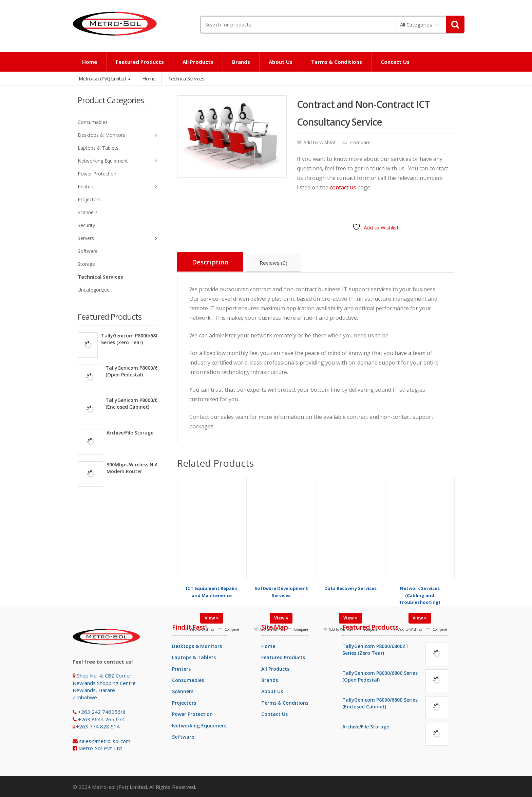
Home (90, 62)
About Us (281, 62)
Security (86, 225)
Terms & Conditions (337, 62)
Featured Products (140, 62)
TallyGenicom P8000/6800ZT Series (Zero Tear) (134, 339)
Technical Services (100, 277)
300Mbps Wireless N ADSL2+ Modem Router (139, 468)
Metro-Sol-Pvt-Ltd (100, 747)
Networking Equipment (117, 161)
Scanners (88, 212)
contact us (343, 187)
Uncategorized (94, 290)
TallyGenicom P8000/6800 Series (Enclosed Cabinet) (143, 403)
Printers (117, 187)
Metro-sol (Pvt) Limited (103, 78)
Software (88, 251)
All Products (198, 62)
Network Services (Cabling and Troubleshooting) (420, 590)
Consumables (93, 122)
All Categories (416, 24)
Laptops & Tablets (98, 148)
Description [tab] (211, 262)
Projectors (89, 199)
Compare (356, 142)
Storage (86, 264)
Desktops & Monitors (117, 135)
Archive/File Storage (130, 433)
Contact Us (395, 62)
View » (212, 613)
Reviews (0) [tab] (274, 263)
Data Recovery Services (350, 583)
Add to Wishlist (316, 142)
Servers (117, 238)
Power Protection (97, 174)
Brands (241, 62)
